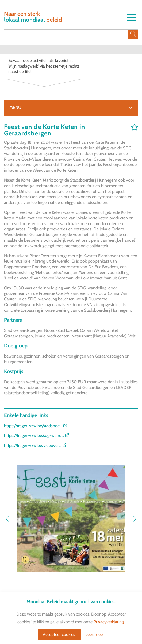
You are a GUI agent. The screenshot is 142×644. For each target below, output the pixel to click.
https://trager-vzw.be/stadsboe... (36, 426)
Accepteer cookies (60, 634)
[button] (135, 519)
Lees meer (95, 634)
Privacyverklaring (109, 622)
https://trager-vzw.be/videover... (35, 445)
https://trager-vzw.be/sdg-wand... (37, 435)
